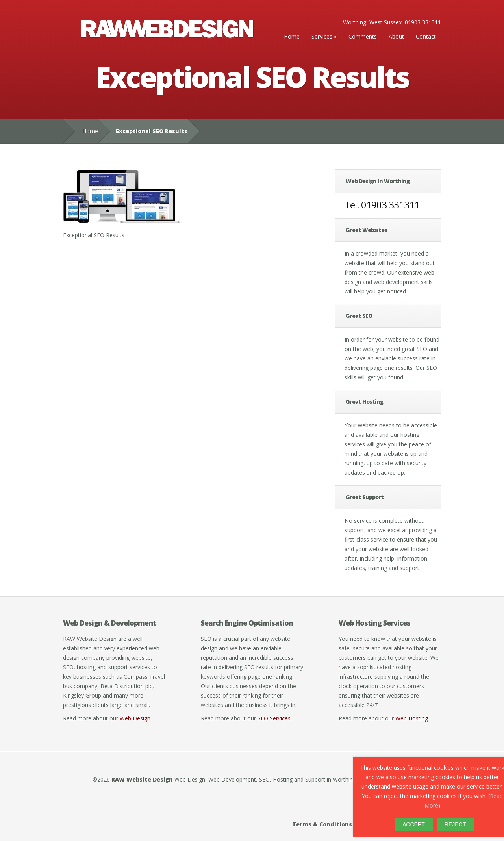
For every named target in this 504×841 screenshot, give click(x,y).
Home (292, 36)
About (396, 36)
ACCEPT (414, 824)
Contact (426, 36)
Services (322, 36)
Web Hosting (412, 718)
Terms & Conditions (322, 824)
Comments (363, 36)
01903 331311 (390, 205)
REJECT (455, 824)
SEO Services (274, 718)
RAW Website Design (142, 779)
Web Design (135, 718)
